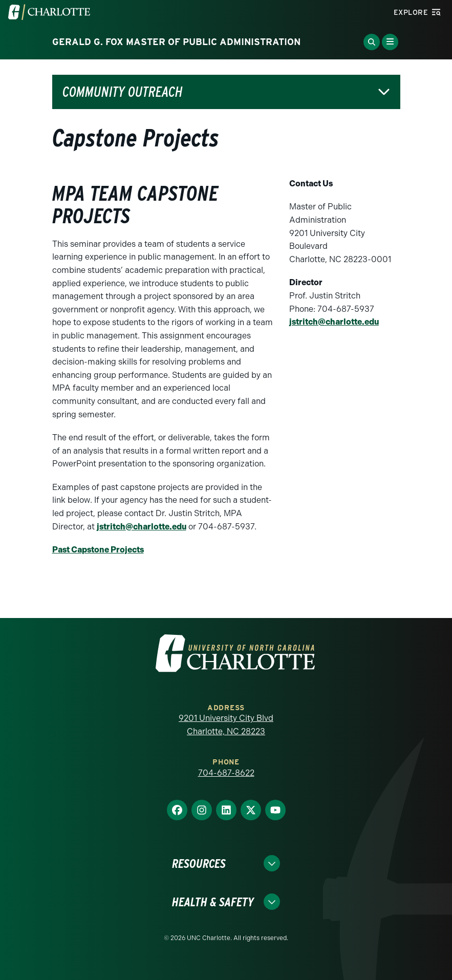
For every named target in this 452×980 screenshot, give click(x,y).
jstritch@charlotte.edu (142, 527)
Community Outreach (123, 92)
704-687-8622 (226, 773)
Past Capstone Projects (98, 550)
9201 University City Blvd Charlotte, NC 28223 (226, 725)
